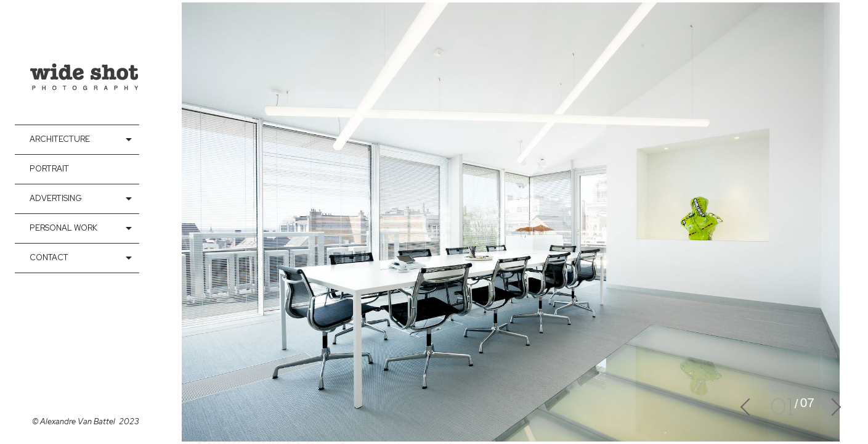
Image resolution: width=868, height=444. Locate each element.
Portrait (49, 169)
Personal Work (63, 228)
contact (49, 257)
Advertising (56, 198)
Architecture (60, 139)
